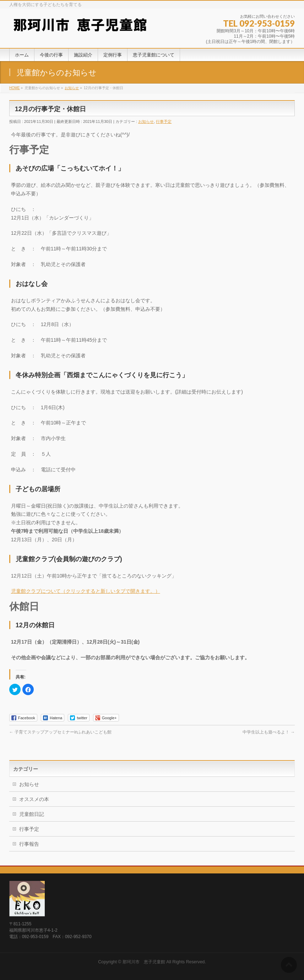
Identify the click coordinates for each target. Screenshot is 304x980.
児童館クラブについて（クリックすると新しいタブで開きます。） (86, 591)
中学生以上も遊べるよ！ (269, 732)
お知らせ (146, 121)
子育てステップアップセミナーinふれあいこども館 (61, 732)
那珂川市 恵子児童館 (144, 962)
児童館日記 (32, 814)
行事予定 (164, 121)
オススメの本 (34, 799)
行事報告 (29, 844)
